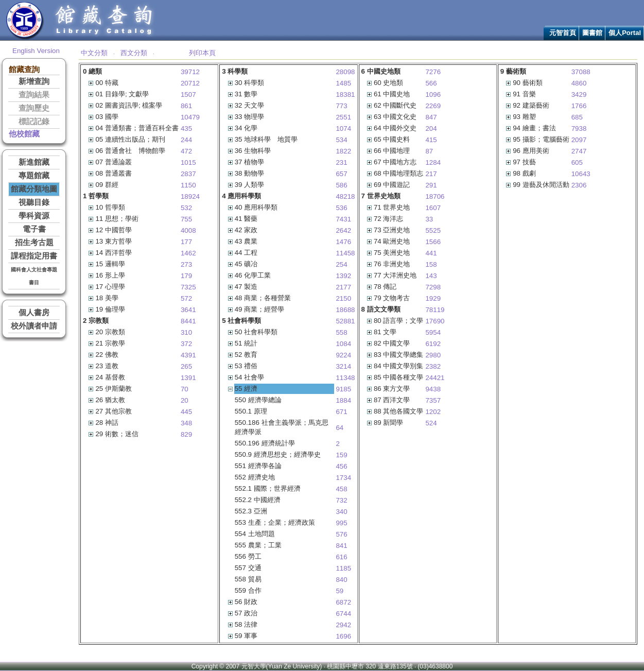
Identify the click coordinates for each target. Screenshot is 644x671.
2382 (433, 366)
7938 (579, 128)
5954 (433, 332)
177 (186, 242)
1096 (433, 94)
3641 (188, 310)
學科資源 (34, 216)
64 (340, 428)
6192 (433, 344)
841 (341, 546)
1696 (343, 636)
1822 (343, 151)
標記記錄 (34, 122)
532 (186, 208)
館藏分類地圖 (34, 189)
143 (431, 276)
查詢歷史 (34, 108)
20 (185, 400)
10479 (190, 117)
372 (186, 344)
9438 (433, 389)
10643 (581, 174)
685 (577, 117)
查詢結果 (34, 95)
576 (341, 534)
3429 (579, 94)
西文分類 (134, 53)
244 (186, 140)
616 (341, 557)
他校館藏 (24, 134)
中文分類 (94, 53)
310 (186, 332)
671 (341, 412)
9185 (343, 389)
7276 (433, 72)
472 (186, 151)
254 (341, 264)
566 (431, 83)
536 (341, 208)
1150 (188, 185)
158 (431, 264)
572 (186, 298)
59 (340, 591)
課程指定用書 (34, 256)
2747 (579, 151)
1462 (188, 253)
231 (341, 162)
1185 (343, 568)
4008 (188, 230)
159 (341, 455)
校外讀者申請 (34, 326)
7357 (433, 400)
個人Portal (625, 33)
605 (577, 162)
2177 (343, 287)
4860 (579, 83)
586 (341, 185)
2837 (188, 174)
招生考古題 (34, 243)
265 (186, 366)
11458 (345, 253)
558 (341, 332)
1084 (343, 344)
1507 (188, 94)
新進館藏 (34, 162)
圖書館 (592, 33)
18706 (435, 196)
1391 (188, 378)
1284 (433, 162)
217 (431, 174)
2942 (343, 625)
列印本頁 (202, 53)
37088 (581, 72)
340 (341, 512)
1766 (579, 106)
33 (429, 219)
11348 (345, 378)
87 (429, 151)
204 (431, 128)
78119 (435, 310)
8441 (188, 321)
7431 (343, 219)
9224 (343, 355)
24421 (435, 378)
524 (431, 423)
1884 (343, 400)
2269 (433, 106)
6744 (343, 614)
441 (431, 253)
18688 (345, 310)
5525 (433, 230)
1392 (343, 276)
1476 (343, 242)
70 (185, 389)
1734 (343, 478)
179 (186, 276)
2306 (579, 185)
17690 (435, 321)
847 (431, 117)
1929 (433, 298)
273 (186, 264)
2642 (343, 230)
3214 (343, 366)
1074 (343, 128)
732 (341, 500)
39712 (190, 72)
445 (186, 412)
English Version (36, 51)
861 (186, 106)
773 (341, 106)
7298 (433, 287)
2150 (343, 298)
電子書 (34, 229)
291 (431, 185)
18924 (190, 196)
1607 (433, 208)
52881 (345, 321)
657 (341, 174)
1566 (433, 242)
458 (341, 489)
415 (431, 140)
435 (186, 128)
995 (341, 523)
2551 (343, 117)
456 (341, 466)
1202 (433, 412)
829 (186, 434)
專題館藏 (34, 176)
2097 (579, 140)
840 (341, 580)
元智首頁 (563, 33)
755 (186, 219)
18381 (345, 94)
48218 (345, 196)
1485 (343, 83)
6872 (343, 602)
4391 (188, 355)
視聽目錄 (34, 202)
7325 (188, 287)
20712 (190, 83)
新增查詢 (34, 81)
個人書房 (34, 313)
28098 (345, 72)
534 (341, 140)
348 (186, 423)
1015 (188, 162)
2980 (433, 355)
